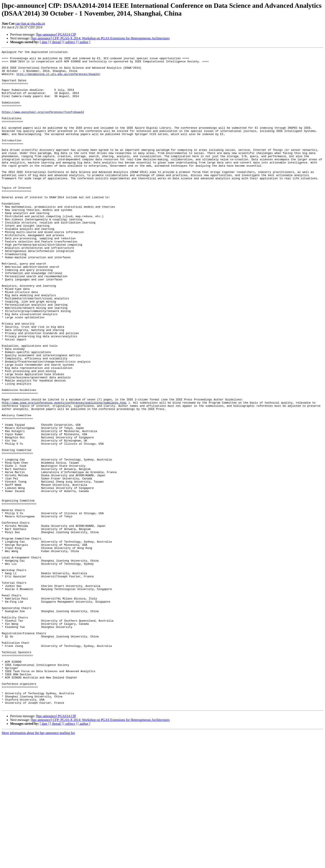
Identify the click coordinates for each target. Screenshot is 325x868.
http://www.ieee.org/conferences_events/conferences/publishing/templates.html (64, 473)
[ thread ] (56, 42)
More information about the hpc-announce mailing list (38, 864)
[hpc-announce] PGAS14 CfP (56, 34)
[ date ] (45, 42)
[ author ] (84, 42)
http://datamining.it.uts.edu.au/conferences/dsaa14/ (58, 79)
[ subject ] (70, 42)
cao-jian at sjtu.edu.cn (30, 23)
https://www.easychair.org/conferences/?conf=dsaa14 (43, 124)
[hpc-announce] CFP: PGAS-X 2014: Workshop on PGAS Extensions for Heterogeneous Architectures (100, 38)
